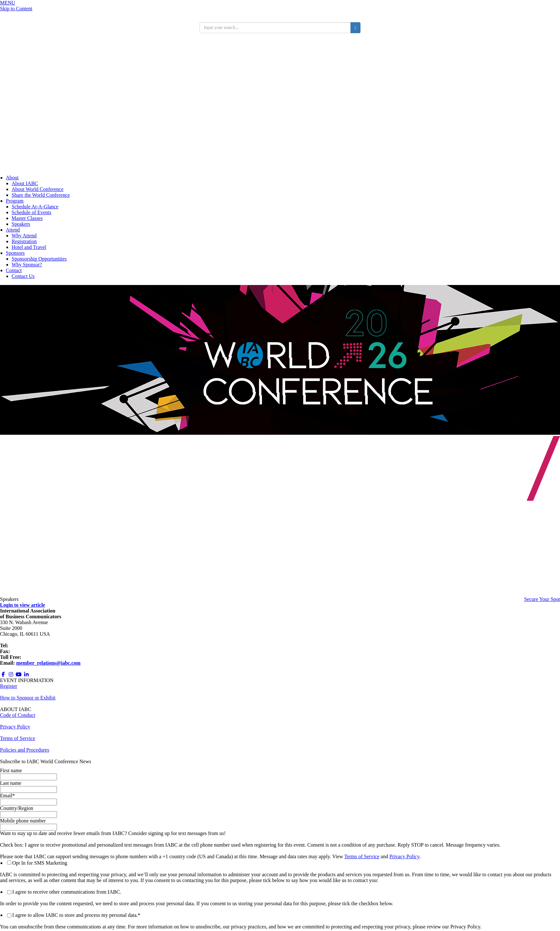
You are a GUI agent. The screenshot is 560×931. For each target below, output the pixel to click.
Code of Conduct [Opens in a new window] (18, 715)
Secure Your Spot (542, 599)
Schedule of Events (32, 212)
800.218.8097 (37, 657)
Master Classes (27, 218)
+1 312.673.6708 (29, 651)
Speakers (21, 224)
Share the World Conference (41, 195)
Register (9, 686)
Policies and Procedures (25, 750)
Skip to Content (16, 9)
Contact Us (23, 276)
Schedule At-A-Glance (35, 207)
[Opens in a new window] (3, 674)
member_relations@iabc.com (48, 663)
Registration (24, 241)
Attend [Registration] (13, 230)
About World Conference (37, 189)
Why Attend (24, 236)
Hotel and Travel (29, 247)
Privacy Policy (404, 856)
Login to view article (23, 605)
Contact (14, 270)
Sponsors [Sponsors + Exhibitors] (15, 253)
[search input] (275, 28)
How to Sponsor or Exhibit (28, 698)
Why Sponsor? (27, 265)
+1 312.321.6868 (27, 646)
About (12, 178)
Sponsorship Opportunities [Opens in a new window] (39, 259)
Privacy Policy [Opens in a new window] (15, 727)
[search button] (355, 28)
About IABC (25, 183)
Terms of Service (362, 856)
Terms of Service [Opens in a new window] (18, 738)
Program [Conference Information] (15, 201)
